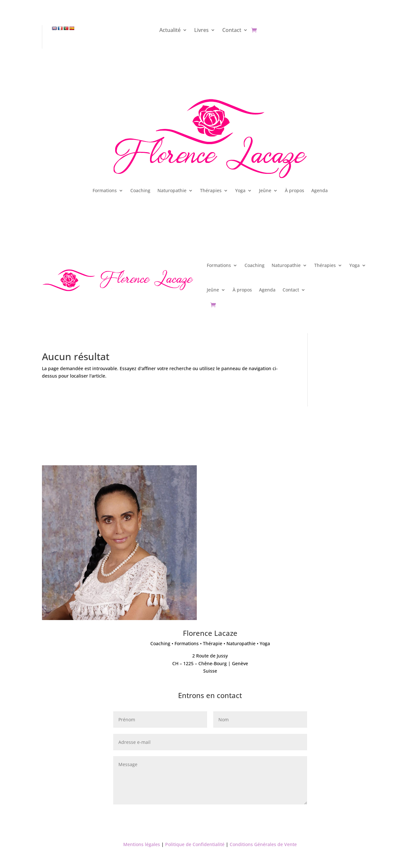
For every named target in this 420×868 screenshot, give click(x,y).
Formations (105, 190)
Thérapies (211, 190)
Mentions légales (142, 844)
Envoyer (288, 815)
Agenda (320, 190)
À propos (295, 190)
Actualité (170, 31)
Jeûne (265, 190)
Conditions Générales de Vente (263, 844)
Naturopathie (172, 190)
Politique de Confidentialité (195, 844)
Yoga (240, 190)
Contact (232, 31)
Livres (201, 31)
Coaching (140, 190)
